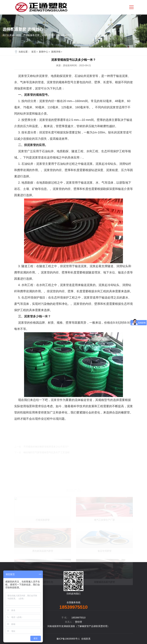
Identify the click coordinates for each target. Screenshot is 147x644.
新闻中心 (44, 52)
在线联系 (86, 639)
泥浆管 (55, 400)
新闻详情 (56, 52)
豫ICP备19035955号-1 (68, 639)
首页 (34, 52)
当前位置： (24, 52)
